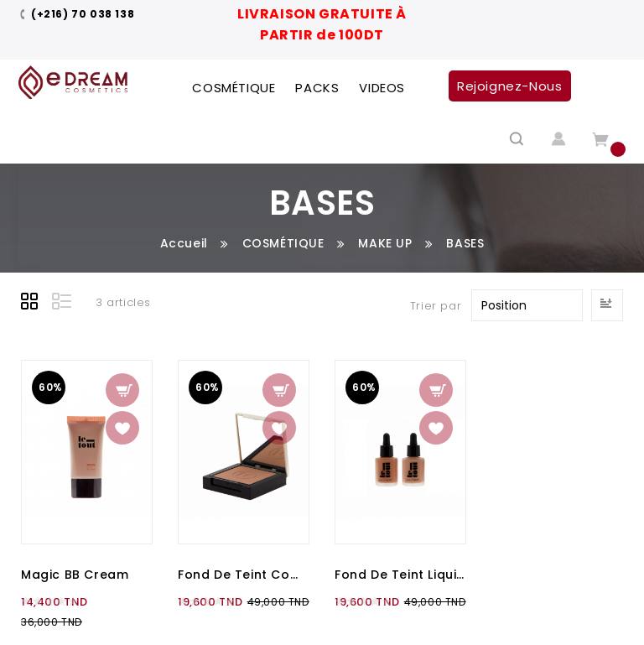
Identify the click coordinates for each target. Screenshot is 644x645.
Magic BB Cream (75, 575)
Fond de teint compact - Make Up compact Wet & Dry (244, 575)
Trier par (436, 306)
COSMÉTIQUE (283, 243)
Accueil (184, 243)
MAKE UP (385, 243)
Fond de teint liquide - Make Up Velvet (400, 575)
